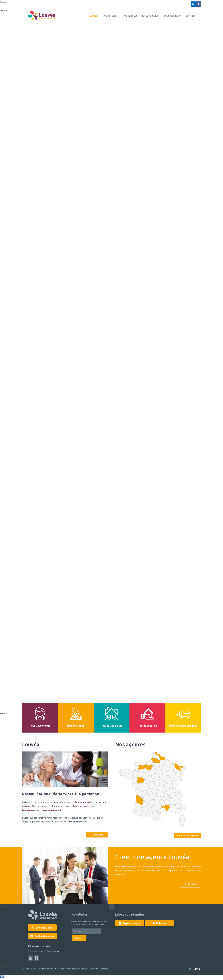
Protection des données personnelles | (72, 969)
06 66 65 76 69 (42, 928)
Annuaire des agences (187, 835)
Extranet (160, 923)
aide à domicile (84, 802)
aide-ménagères (83, 806)
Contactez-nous (42, 936)
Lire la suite (97, 835)
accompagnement (52, 810)
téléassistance (30, 810)
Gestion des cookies (99, 969)
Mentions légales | (46, 969)
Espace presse (129, 923)
